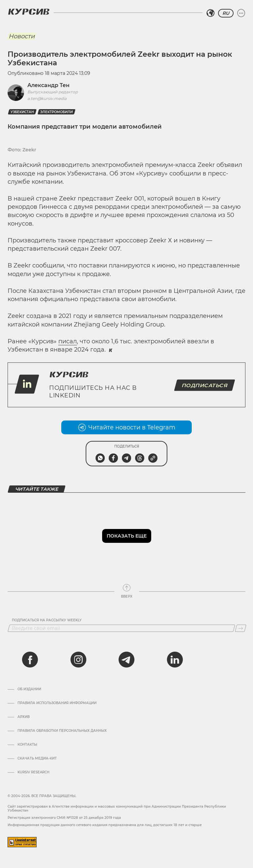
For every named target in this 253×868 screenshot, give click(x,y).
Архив (24, 717)
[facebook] (30, 660)
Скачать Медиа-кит (37, 759)
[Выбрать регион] (211, 13)
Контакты (27, 745)
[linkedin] (175, 660)
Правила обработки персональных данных (62, 731)
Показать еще (127, 536)
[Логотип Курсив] (29, 12)
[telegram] (126, 660)
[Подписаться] (241, 628)
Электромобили (56, 112)
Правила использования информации (57, 703)
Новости (22, 36)
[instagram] (78, 660)
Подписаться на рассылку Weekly (47, 620)
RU (226, 13)
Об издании (29, 689)
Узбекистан (22, 112)
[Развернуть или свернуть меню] (241, 13)
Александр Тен (48, 85)
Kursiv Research (33, 772)
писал (68, 341)
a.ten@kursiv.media (47, 98)
